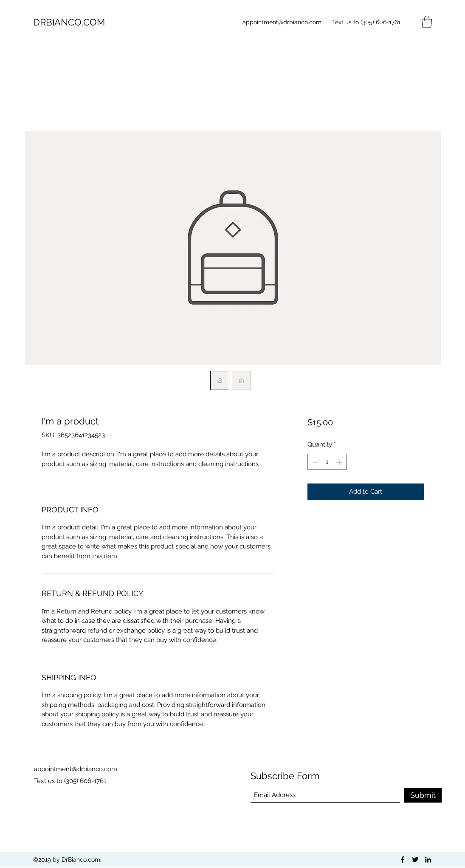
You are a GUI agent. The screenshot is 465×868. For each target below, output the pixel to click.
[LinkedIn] (428, 860)
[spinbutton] (327, 462)
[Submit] (423, 795)
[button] (427, 22)
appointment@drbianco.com (282, 22)
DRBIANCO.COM (69, 22)
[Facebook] (403, 860)
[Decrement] (314, 462)
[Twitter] (415, 860)
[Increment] (340, 462)
